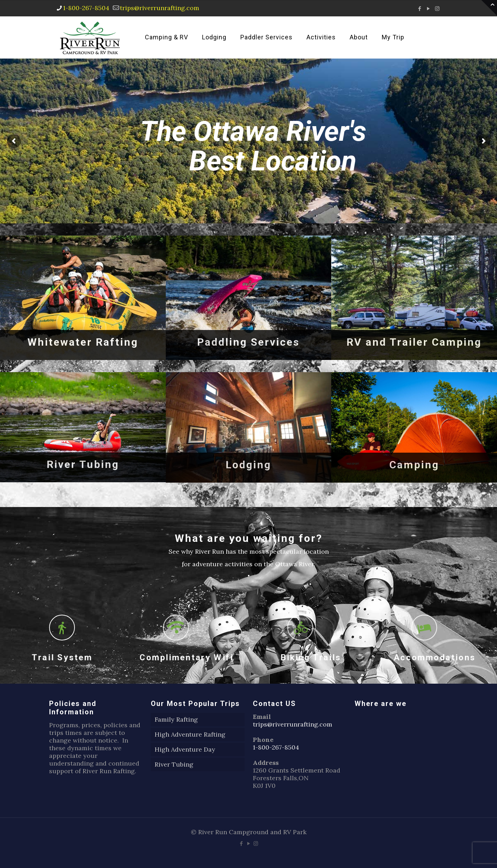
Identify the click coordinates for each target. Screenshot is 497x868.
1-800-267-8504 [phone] (86, 8)
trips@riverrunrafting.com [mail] (160, 8)
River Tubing (174, 764)
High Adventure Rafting (190, 734)
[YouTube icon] (429, 9)
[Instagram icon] (437, 9)
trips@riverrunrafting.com (293, 724)
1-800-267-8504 (276, 747)
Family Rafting (176, 719)
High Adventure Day (185, 749)
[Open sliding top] (489, 8)
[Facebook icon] (420, 9)
